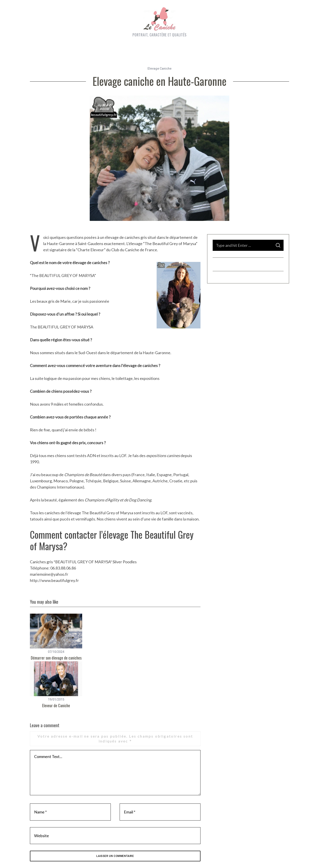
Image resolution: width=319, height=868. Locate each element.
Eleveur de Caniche (56, 705)
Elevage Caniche (159, 69)
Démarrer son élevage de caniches (56, 658)
